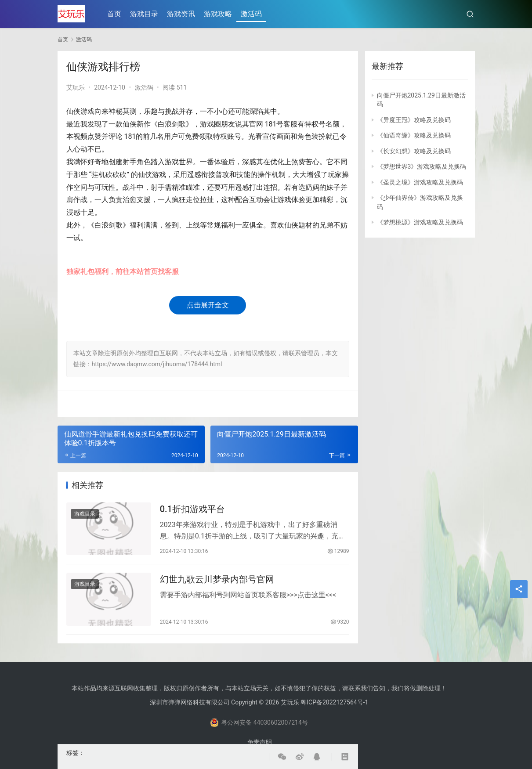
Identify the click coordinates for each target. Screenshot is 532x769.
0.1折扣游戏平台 (192, 509)
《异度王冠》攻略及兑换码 (414, 120)
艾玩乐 (76, 87)
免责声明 (260, 742)
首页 (115, 14)
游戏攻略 (218, 14)
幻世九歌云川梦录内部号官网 (217, 580)
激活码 (252, 14)
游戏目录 (145, 14)
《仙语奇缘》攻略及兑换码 (414, 135)
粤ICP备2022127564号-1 (334, 702)
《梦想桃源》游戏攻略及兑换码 (420, 222)
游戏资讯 (181, 14)
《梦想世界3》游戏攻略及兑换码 (422, 166)
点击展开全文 (208, 305)
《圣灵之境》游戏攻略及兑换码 (420, 182)
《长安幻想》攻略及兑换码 (414, 151)
